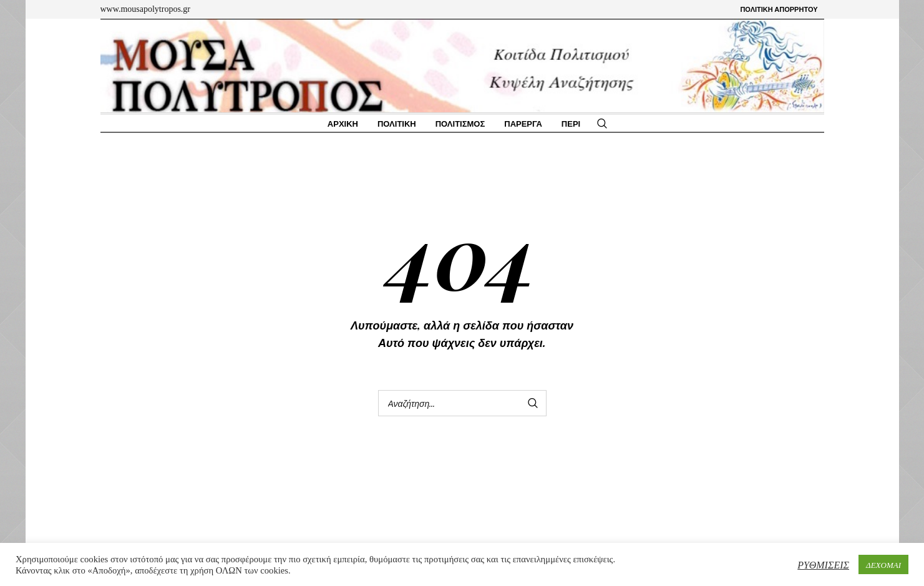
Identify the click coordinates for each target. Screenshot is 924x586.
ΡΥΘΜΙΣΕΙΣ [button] (823, 564)
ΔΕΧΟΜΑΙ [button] (883, 564)
